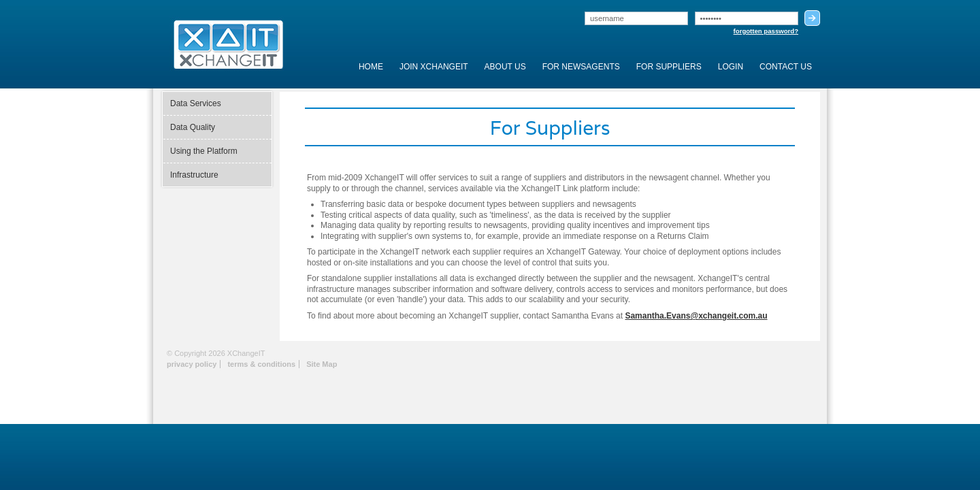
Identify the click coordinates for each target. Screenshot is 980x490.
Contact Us (786, 67)
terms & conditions (261, 364)
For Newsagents (581, 67)
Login (731, 67)
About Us (505, 67)
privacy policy (192, 364)
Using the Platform (204, 151)
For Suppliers (669, 67)
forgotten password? (766, 31)
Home (371, 67)
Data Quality (193, 127)
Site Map (322, 364)
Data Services (196, 103)
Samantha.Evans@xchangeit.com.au (696, 316)
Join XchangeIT (434, 67)
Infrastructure (194, 175)
